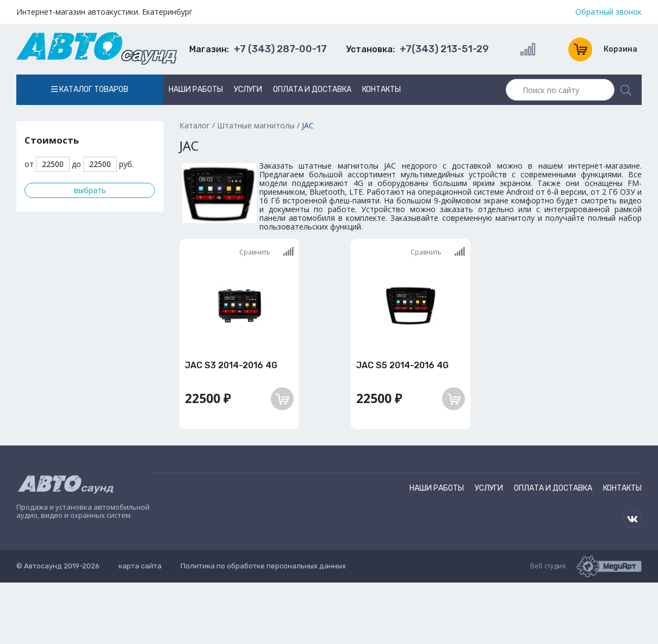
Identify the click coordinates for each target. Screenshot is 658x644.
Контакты (381, 89)
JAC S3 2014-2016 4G (231, 365)
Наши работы (196, 89)
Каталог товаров (90, 89)
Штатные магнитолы (256, 125)
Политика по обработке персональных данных (263, 566)
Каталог (195, 125)
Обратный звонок (609, 12)
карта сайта (140, 566)
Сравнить (266, 252)
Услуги (248, 89)
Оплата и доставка (312, 89)
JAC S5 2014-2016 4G (402, 365)
